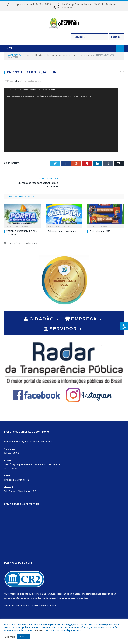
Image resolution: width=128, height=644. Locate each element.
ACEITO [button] (23, 636)
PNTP (18, 616)
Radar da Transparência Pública (40, 616)
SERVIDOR (66, 340)
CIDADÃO (45, 330)
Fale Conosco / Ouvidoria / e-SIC (20, 502)
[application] (61, 131)
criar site (24, 605)
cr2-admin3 (14, 92)
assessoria (80, 605)
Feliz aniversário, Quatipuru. (62, 242)
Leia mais (39, 630)
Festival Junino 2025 (100, 242)
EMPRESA (87, 330)
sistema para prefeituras (44, 605)
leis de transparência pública (56, 609)
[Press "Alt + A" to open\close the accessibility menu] (124, 326)
